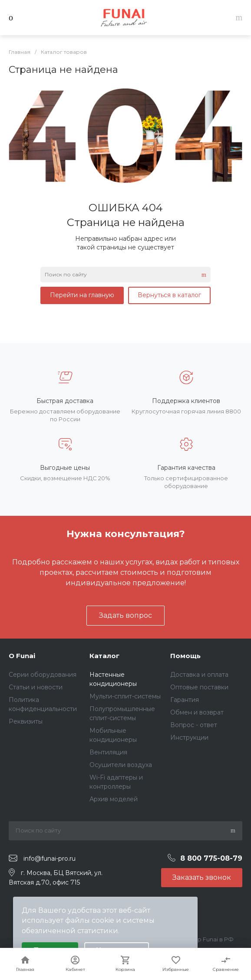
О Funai (22, 656)
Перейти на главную (82, 295)
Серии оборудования (43, 675)
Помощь (185, 656)
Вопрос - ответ (194, 725)
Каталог (104, 656)
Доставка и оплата (199, 675)
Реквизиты (26, 721)
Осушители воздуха (121, 765)
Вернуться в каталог (169, 295)
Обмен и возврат (197, 712)
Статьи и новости (36, 687)
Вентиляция (108, 752)
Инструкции (189, 737)
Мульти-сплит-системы (125, 696)
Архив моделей (114, 799)
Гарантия (185, 700)
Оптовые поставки (199, 687)
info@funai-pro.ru (50, 859)
